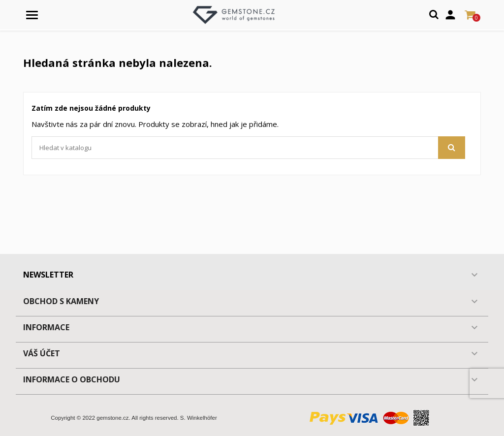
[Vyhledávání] (248, 148)
